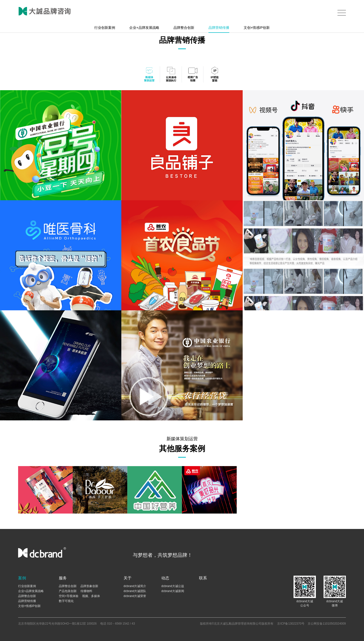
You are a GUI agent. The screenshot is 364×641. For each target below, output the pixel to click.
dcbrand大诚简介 (135, 586)
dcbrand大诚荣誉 (135, 596)
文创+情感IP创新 (257, 28)
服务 (63, 578)
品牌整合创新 (184, 28)
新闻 (164, 596)
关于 (128, 578)
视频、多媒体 (91, 596)
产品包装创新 (68, 591)
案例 (22, 578)
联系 (203, 578)
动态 (165, 578)
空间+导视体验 (69, 596)
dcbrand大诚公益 (173, 586)
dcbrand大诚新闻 (173, 591)
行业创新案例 (105, 28)
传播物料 (86, 591)
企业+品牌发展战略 (144, 28)
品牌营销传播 (219, 28)
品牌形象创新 (89, 586)
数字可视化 (66, 601)
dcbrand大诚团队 (135, 591)
